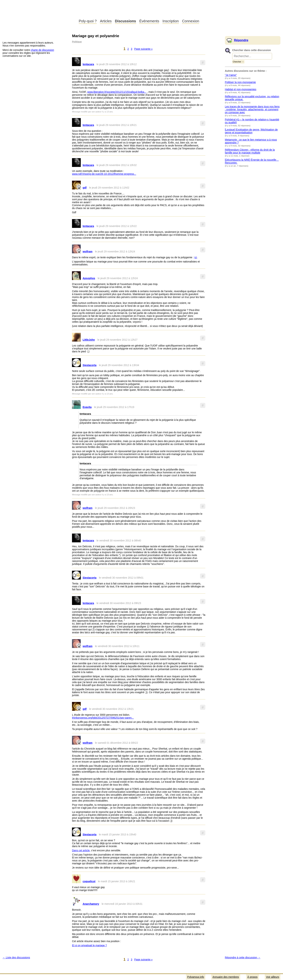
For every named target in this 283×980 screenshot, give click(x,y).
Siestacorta (89, 365)
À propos (252, 977)
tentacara (88, 64)
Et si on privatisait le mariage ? (89, 945)
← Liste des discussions (16, 957)
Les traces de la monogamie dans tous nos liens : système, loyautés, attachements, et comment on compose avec (252, 109)
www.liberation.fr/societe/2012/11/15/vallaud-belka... (117, 92)
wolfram (88, 251)
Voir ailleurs (273, 977)
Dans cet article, (81, 850)
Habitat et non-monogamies (241, 89)
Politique (77, 42)
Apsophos (89, 278)
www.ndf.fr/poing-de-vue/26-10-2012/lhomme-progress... (104, 174)
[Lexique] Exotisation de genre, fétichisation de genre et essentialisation (251, 131)
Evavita (87, 407)
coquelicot (89, 881)
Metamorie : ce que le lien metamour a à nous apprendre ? (251, 141)
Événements (149, 21)
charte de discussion (42, 50)
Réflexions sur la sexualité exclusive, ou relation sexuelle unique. (252, 98)
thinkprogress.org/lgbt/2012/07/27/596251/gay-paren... (103, 718)
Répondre (241, 40)
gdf (85, 188)
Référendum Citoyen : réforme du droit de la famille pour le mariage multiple (250, 151)
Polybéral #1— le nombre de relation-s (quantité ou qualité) (252, 121)
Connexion (191, 21)
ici (196, 257)
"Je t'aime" (231, 75)
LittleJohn (89, 340)
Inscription (171, 21)
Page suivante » (143, 49)
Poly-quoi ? (88, 21)
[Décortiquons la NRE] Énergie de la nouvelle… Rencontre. (252, 161)
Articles (106, 21)
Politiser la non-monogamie (240, 82)
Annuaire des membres (226, 977)
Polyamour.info (38, 13)
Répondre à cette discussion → (243, 957)
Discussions (125, 21)
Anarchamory (91, 904)
